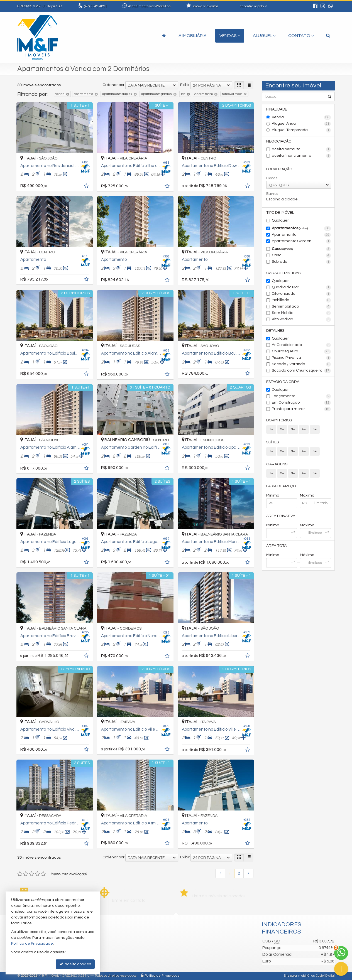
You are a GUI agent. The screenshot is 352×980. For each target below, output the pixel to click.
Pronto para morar (301, 409)
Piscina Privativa (301, 358)
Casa (301, 256)
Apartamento (301, 235)
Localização (279, 169)
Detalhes (275, 331)
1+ (271, 429)
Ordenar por (113, 85)
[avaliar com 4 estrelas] (37, 874)
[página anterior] (220, 873)
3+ (293, 429)
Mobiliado (301, 300)
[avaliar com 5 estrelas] (43, 874)
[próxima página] (248, 873)
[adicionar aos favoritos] (87, 187)
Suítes (272, 442)
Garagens (277, 464)
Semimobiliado (301, 307)
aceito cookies (75, 964)
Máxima (307, 525)
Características (283, 273)
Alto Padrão (301, 320)
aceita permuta (301, 149)
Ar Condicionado (301, 345)
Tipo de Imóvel (280, 213)
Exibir (185, 85)
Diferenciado (301, 294)
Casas (301, 249)
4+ (304, 429)
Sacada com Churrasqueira (301, 371)
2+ (282, 429)
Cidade (272, 178)
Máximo (307, 495)
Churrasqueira (301, 352)
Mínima (273, 525)
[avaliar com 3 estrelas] (32, 874)
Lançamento (301, 396)
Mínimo (273, 495)
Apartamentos (301, 229)
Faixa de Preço (281, 486)
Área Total (277, 546)
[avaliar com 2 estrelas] (26, 874)
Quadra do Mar (301, 288)
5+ (315, 429)
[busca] (328, 36)
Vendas (230, 36)
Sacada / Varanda (301, 364)
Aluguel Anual (301, 124)
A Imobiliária (193, 36)
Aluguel (264, 36)
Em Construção (301, 403)
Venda (301, 117)
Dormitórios (279, 420)
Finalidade (277, 109)
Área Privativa (281, 516)
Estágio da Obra (283, 382)
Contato (301, 36)
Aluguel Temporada (301, 130)
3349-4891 (96, 6)
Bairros (272, 194)
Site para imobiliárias (299, 976)
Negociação (279, 141)
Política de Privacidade (162, 976)
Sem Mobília (301, 313)
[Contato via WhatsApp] (341, 953)
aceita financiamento (301, 156)
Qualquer (280, 220)
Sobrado (301, 262)
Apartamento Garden (301, 241)
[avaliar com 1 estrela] (20, 874)
